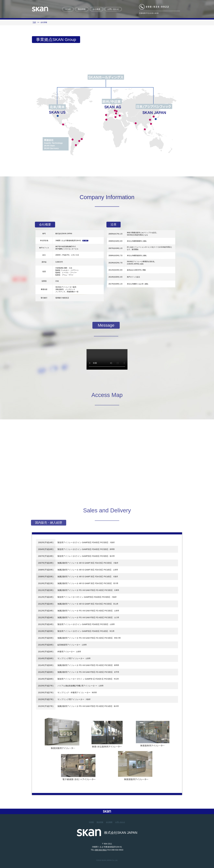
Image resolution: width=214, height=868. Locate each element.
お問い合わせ (113, 9)
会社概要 (96, 9)
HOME (68, 9)
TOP (34, 22)
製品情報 (82, 9)
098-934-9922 (158, 7)
